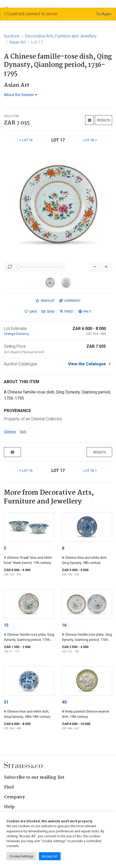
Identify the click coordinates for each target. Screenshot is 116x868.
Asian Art (18, 42)
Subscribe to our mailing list (34, 778)
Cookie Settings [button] (21, 856)
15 (6, 625)
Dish (23, 432)
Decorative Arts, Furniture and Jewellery (61, 36)
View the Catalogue (87, 364)
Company (14, 797)
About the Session (21, 95)
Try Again (104, 14)
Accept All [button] (50, 856)
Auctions (12, 36)
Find (9, 787)
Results (103, 120)
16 (64, 625)
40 (64, 702)
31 (6, 702)
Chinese (10, 432)
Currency (70, 301)
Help (9, 807)
